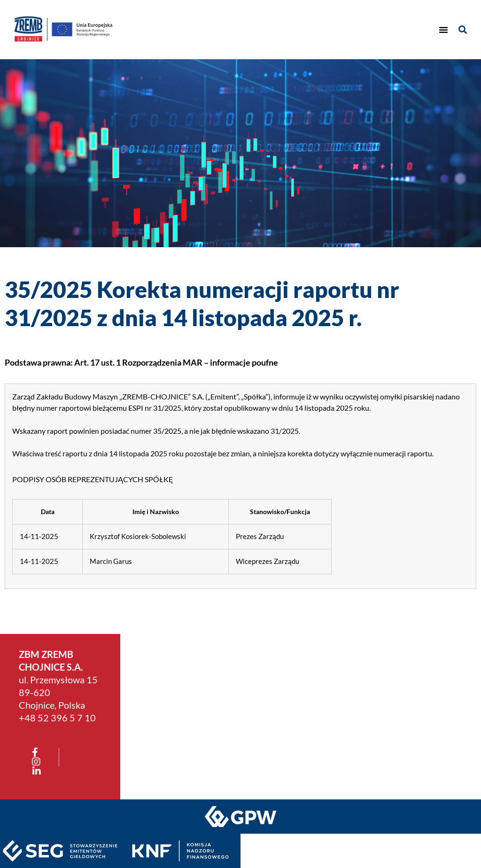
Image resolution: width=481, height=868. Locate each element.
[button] (443, 30)
